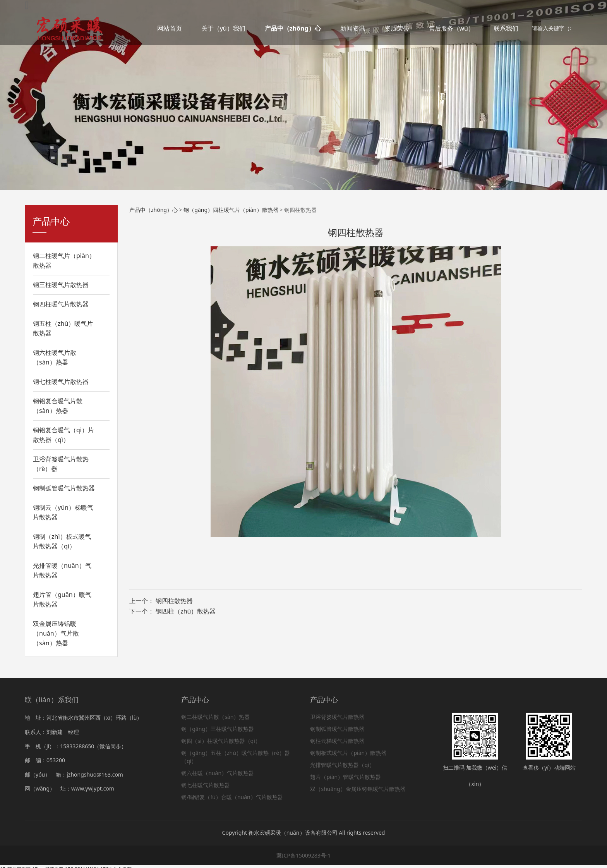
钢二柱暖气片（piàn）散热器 (64, 260)
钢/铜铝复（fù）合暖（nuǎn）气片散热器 (232, 797)
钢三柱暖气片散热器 (61, 285)
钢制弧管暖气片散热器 (64, 488)
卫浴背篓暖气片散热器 (337, 717)
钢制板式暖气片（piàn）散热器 (348, 753)
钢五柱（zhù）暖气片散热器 (63, 328)
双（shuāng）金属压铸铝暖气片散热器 (358, 789)
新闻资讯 (353, 28)
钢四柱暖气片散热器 (61, 304)
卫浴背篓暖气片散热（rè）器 (61, 464)
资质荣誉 (397, 28)
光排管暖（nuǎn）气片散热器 (62, 570)
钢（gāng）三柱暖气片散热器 (218, 729)
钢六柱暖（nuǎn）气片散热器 (218, 773)
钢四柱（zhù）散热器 (186, 611)
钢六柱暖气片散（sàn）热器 (55, 357)
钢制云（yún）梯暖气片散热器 (63, 512)
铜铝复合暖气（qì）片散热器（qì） (63, 435)
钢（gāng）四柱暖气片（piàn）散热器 (231, 210)
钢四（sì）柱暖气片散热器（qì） (221, 741)
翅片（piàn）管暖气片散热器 (346, 777)
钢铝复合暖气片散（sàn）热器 (58, 406)
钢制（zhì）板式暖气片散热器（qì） (62, 541)
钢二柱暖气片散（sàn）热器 (215, 717)
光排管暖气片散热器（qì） (342, 765)
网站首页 (170, 28)
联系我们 (506, 28)
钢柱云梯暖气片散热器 (337, 741)
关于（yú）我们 (223, 28)
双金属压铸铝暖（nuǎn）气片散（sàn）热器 (56, 633)
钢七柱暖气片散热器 (61, 382)
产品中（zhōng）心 (293, 28)
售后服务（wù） (451, 28)
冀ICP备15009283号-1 (304, 855)
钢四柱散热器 (174, 601)
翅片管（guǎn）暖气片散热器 (62, 599)
